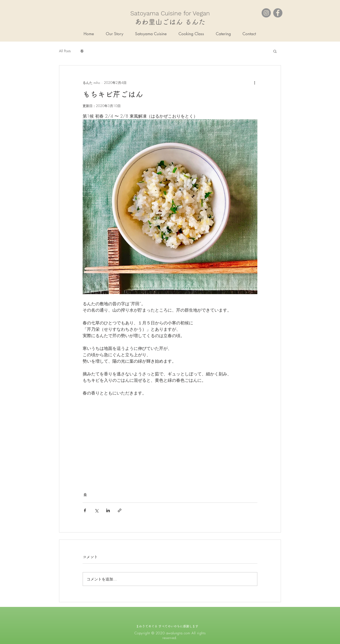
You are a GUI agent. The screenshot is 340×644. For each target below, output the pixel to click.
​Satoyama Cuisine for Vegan (170, 13)
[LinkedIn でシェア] (108, 510)
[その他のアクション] (255, 82)
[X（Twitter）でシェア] (96, 510)
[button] (275, 51)
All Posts (65, 51)
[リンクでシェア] (120, 510)
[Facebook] (278, 13)
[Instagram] (266, 13)
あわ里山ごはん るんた (170, 22)
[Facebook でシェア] (85, 510)
